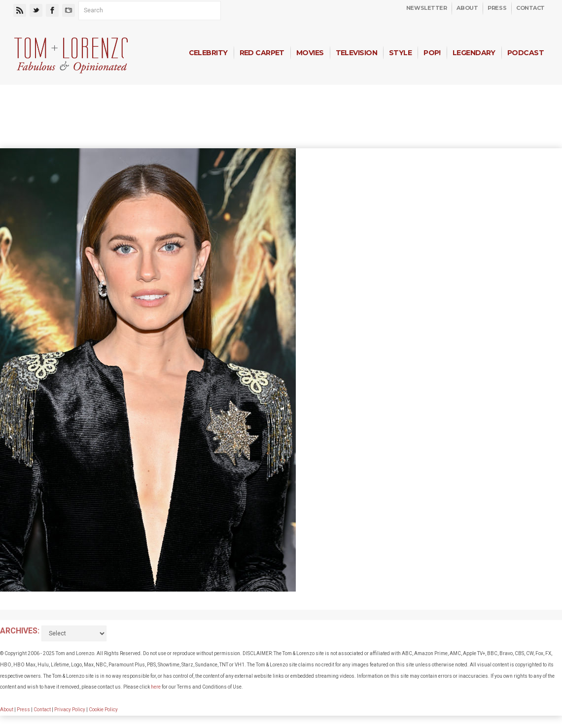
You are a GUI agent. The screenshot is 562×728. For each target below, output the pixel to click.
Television (356, 53)
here (156, 687)
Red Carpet (262, 53)
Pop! (432, 53)
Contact (530, 8)
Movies (310, 53)
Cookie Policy (103, 710)
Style (400, 53)
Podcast (526, 53)
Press (497, 8)
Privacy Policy (70, 710)
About (467, 8)
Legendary (474, 53)
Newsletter (427, 8)
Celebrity (208, 53)
